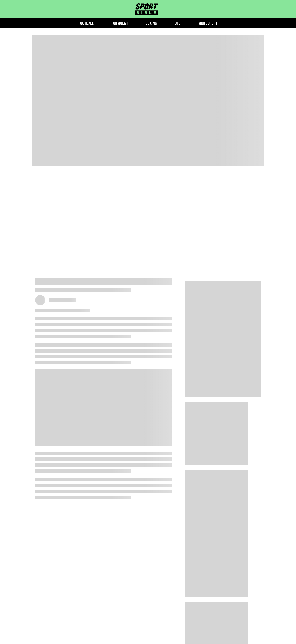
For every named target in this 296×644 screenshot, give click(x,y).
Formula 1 (120, 23)
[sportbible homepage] (146, 9)
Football (86, 23)
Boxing (151, 23)
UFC (178, 23)
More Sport (208, 23)
